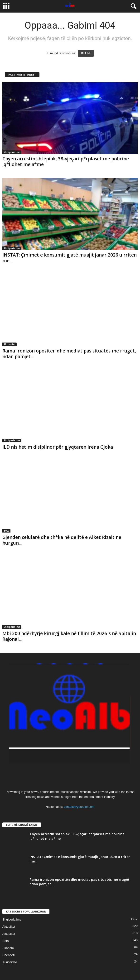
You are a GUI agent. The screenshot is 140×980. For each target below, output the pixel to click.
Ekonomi (8, 948)
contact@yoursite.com (79, 807)
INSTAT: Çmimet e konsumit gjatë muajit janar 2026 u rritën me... (70, 258)
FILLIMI (86, 53)
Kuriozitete (10, 962)
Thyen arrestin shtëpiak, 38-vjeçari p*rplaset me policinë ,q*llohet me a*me (66, 162)
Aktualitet (10, 344)
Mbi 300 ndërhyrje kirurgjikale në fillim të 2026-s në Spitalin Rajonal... (69, 636)
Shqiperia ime (12, 152)
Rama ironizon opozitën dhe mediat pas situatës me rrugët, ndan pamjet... (69, 354)
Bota (6, 531)
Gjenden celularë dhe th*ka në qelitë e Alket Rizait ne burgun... (62, 540)
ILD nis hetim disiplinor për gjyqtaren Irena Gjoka (58, 447)
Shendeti (8, 955)
